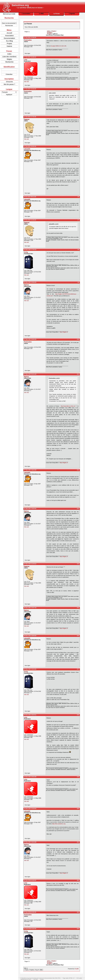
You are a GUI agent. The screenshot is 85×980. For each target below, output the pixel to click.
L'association (26, 14)
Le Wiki (41, 14)
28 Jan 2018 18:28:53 (30, 880)
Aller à (34, 969)
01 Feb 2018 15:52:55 (30, 929)
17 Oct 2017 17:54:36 (30, 117)
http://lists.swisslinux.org (59, 824)
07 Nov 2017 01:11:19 (30, 374)
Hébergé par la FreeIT (26, 979)
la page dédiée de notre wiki (59, 46)
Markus (26, 285)
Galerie (9, 46)
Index (9, 54)
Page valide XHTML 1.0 (68, 978)
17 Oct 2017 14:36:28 (30, 37)
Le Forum (57, 14)
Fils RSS (36, 979)
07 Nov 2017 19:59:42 (30, 509)
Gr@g (26, 252)
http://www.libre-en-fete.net (68, 406)
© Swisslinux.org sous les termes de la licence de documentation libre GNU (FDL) (41, 978)
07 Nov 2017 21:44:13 (30, 564)
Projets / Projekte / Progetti (52, 32)
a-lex (26, 60)
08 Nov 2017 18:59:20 (30, 636)
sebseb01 (27, 149)
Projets (9, 43)
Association (9, 36)
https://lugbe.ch (64, 332)
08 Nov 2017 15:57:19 (30, 608)
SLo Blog (9, 41)
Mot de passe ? (9, 84)
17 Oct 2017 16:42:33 (30, 89)
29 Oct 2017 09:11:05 (30, 197)
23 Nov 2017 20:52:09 (30, 777)
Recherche (9, 62)
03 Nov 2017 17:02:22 (30, 250)
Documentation (9, 38)
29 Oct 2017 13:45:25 (30, 220)
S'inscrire (9, 82)
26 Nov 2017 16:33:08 (30, 842)
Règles (9, 59)
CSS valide (79, 978)
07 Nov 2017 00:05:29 (30, 339)
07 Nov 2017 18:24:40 (30, 470)
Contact (42, 979)
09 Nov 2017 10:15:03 (30, 669)
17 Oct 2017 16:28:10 (30, 57)
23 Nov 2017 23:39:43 (30, 809)
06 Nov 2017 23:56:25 (30, 282)
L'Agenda (72, 14)
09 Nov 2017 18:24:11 (30, 715)
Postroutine (28, 40)
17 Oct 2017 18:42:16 (30, 146)
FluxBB (77, 969)
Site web (26, 82)
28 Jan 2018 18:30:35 (30, 912)
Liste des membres (9, 57)
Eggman (27, 119)
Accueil (9, 33)
